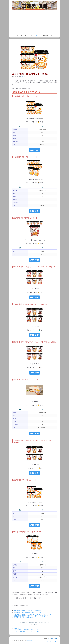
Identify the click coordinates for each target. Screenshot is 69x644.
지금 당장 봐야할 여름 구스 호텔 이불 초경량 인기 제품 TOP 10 (27, 630)
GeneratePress (31, 640)
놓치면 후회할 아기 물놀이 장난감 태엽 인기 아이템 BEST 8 (28, 610)
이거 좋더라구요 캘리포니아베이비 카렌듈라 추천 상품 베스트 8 (27, 631)
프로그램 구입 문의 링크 (51, 642)
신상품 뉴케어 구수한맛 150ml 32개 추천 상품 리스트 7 (27, 612)
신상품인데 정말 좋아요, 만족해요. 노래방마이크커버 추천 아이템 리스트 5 (31, 616)
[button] (52, 35)
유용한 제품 (46, 35)
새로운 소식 (23, 35)
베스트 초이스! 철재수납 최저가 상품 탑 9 (24, 618)
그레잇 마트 (38, 35)
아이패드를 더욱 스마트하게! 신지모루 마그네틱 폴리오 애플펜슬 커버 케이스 (32, 614)
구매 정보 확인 (35, 150)
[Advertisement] (35, 22)
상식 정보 (31, 35)
